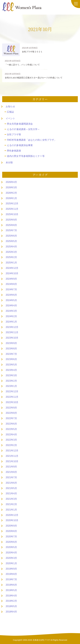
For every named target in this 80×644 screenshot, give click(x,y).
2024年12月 (12, 268)
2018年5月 (11, 606)
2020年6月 (11, 542)
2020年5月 (11, 547)
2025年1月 (11, 263)
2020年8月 (11, 531)
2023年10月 (12, 338)
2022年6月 (11, 424)
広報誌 (10, 112)
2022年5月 (11, 429)
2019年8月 (11, 574)
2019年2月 (11, 601)
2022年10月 (12, 402)
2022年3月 (11, 440)
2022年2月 (11, 445)
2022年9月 (11, 408)
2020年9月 (11, 526)
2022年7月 (11, 418)
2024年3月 (11, 311)
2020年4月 (11, 553)
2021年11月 (12, 456)
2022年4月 (11, 435)
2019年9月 (11, 569)
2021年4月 (11, 493)
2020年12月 (12, 515)
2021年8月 (11, 472)
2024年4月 (11, 306)
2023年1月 (11, 386)
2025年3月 (11, 252)
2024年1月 (11, 322)
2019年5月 (11, 590)
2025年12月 (12, 204)
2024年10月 (12, 273)
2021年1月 (11, 510)
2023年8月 (11, 349)
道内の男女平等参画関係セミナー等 (26, 156)
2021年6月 (11, 483)
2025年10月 (12, 214)
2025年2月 (11, 257)
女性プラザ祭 (14, 134)
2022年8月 (11, 413)
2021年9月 (11, 467)
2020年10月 (12, 520)
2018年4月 (11, 612)
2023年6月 (11, 359)
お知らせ (10, 106)
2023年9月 (11, 343)
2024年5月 (11, 300)
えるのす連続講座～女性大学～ (23, 129)
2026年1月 (11, 198)
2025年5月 (11, 241)
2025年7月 (11, 230)
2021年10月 (12, 461)
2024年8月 (11, 284)
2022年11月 (12, 397)
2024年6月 (11, 295)
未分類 (9, 162)
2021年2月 (11, 504)
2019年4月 (11, 596)
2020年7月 (11, 537)
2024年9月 (11, 279)
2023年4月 (11, 370)
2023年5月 (11, 365)
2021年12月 (12, 451)
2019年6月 (11, 585)
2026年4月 (11, 182)
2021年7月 (11, 477)
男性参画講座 (14, 151)
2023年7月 (11, 354)
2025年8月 (11, 225)
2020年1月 (11, 563)
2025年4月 (11, 247)
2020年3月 (11, 558)
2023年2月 (11, 381)
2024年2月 (11, 316)
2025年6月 (11, 236)
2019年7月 (11, 579)
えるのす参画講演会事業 (20, 145)
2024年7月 (11, 289)
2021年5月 (11, 488)
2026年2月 (11, 193)
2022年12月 (12, 391)
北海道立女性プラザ (41, 640)
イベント (10, 118)
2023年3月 (11, 375)
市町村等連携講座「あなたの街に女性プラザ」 (32, 140)
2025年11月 (12, 209)
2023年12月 (12, 327)
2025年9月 (11, 220)
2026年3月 (11, 187)
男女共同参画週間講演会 (20, 124)
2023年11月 (12, 332)
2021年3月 (11, 499)
